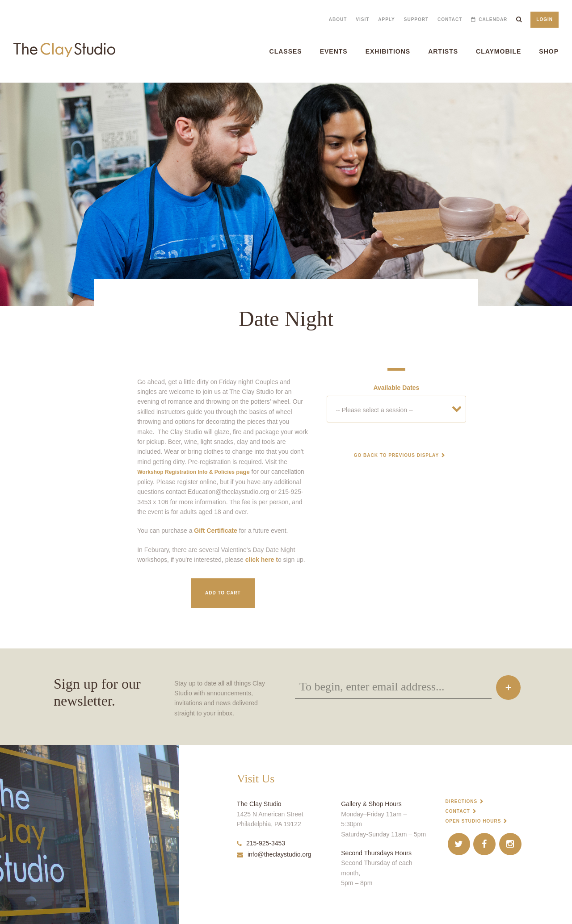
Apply (386, 19)
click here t (262, 560)
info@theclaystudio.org (274, 854)
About (338, 19)
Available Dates (396, 388)
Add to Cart (223, 593)
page (193, 472)
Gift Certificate (215, 531)
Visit (362, 19)
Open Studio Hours (473, 821)
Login (545, 19)
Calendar (493, 19)
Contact (450, 19)
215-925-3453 (261, 843)
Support (416, 19)
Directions (462, 801)
